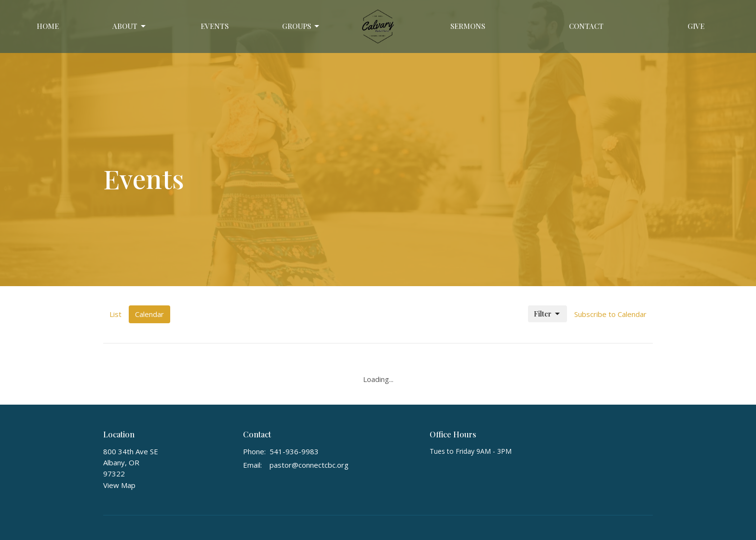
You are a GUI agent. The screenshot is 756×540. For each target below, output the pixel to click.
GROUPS (301, 26)
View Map (119, 485)
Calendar (149, 314)
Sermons (468, 26)
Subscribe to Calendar (610, 314)
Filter (547, 314)
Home (48, 26)
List (115, 314)
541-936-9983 (294, 451)
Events (215, 26)
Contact (586, 26)
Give (696, 26)
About (130, 26)
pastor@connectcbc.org (309, 465)
